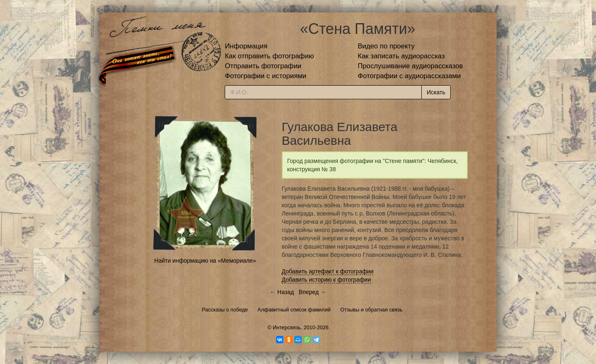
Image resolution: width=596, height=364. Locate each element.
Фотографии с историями (266, 76)
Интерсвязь (287, 328)
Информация (246, 46)
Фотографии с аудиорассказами (409, 76)
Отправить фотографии (263, 66)
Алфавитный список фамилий (294, 310)
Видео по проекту (386, 46)
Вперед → (312, 292)
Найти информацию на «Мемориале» (205, 261)
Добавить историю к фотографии (327, 280)
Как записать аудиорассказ (401, 56)
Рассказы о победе (225, 310)
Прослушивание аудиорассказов (410, 66)
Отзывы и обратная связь (371, 310)
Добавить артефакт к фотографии (328, 271)
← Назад (282, 292)
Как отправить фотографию (269, 56)
